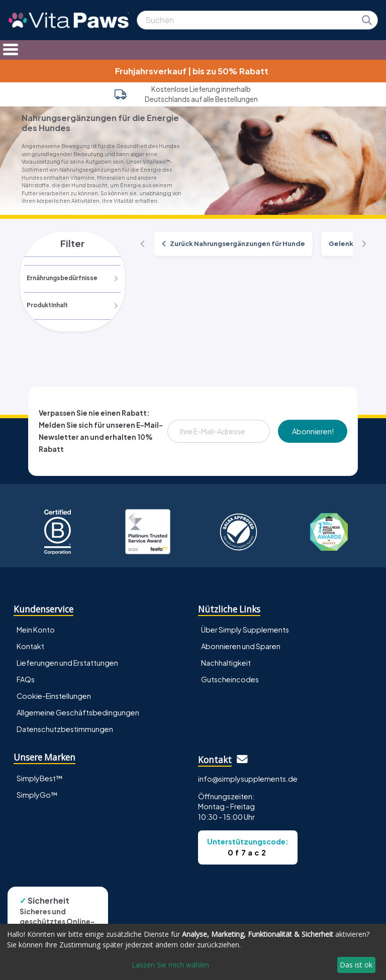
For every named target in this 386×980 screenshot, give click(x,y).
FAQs (26, 680)
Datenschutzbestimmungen (65, 729)
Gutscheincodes (230, 680)
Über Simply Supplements (245, 630)
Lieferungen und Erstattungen (67, 663)
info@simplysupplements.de (248, 779)
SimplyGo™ (37, 795)
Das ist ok (356, 965)
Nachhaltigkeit (226, 663)
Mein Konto (36, 630)
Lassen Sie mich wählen (170, 965)
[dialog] (193, 952)
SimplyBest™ (40, 778)
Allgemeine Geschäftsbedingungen (78, 713)
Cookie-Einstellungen (54, 696)
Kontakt (30, 646)
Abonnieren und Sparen (241, 646)
